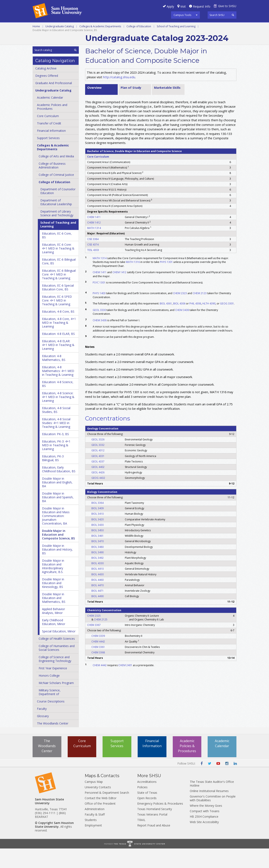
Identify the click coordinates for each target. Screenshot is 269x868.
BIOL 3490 (98, 572)
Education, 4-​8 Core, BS (58, 331)
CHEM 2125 (101, 639)
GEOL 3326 (98, 459)
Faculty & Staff (95, 834)
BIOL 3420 (98, 539)
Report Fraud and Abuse (154, 845)
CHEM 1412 (94, 242)
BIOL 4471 (98, 610)
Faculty (42, 728)
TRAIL (141, 839)
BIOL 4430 (98, 594)
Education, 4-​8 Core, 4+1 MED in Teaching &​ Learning (59, 342)
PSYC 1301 (99, 302)
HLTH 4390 (209, 323)
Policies (142, 807)
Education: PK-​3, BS (55, 454)
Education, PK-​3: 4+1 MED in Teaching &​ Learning (56, 465)
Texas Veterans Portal (152, 834)
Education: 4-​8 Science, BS (58, 403)
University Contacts (98, 807)
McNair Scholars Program (56, 702)
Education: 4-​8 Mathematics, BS (54, 377)
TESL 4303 (93, 269)
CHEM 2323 (180, 313)
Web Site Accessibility (204, 841)
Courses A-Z (161, 27)
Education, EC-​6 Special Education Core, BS (58, 307)
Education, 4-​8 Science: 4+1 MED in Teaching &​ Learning (58, 416)
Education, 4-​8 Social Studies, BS (56, 429)
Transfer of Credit (49, 143)
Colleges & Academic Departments (100, 46)
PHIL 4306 (195, 323)
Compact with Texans (205, 831)
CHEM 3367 (94, 644)
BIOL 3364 (98, 522)
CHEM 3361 (98, 666)
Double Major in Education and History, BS (57, 569)
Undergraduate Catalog (60, 46)
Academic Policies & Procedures (187, 765)
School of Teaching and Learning (176, 46)
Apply (170, 6)
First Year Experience (53, 688)
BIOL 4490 (98, 616)
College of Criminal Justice (56, 194)
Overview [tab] (94, 107)
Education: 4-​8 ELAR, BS (58, 353)
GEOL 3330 (99, 329)
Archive (39, 37)
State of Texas (147, 812)
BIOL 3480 (98, 566)
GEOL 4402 (98, 486)
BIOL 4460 (98, 599)
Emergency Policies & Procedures (160, 823)
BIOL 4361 (166, 323)
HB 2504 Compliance (204, 836)
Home (36, 46)
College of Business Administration (52, 185)
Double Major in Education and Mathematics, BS (54, 617)
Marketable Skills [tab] (167, 107)
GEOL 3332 (98, 464)
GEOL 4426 (98, 492)
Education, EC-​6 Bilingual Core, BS (59, 281)
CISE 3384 (93, 258)
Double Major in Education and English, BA (57, 502)
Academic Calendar (50, 117)
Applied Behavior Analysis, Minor (53, 630)
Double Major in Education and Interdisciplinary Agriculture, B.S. (53, 586)
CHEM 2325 (94, 635)
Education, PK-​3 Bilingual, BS (53, 478)
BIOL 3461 (98, 555)
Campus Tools (183, 15)
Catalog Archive (46, 88)
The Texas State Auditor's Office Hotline (212, 803)
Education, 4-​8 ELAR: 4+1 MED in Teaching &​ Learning (58, 364)
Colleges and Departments (202, 27)
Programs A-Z (133, 27)
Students (91, 839)
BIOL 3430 (98, 544)
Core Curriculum (48, 135)
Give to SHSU (227, 6)
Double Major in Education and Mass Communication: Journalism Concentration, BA (56, 535)
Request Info (202, 6)
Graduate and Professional (90, 27)
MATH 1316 (133, 281)
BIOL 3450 (98, 550)
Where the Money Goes (206, 825)
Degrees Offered (47, 95)
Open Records (147, 818)
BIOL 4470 (98, 605)
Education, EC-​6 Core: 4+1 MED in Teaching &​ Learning (58, 268)
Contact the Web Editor (101, 818)
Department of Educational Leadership (56, 222)
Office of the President (100, 823)
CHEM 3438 (182, 329)
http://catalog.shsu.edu (119, 96)
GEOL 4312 (98, 470)
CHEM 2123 (200, 313)
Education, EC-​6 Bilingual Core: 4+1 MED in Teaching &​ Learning (59, 294)
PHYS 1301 (166, 281)
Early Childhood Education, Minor (54, 642)
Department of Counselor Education (58, 211)
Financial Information (51, 150)
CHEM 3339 (98, 655)
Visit (183, 6)
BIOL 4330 (98, 583)
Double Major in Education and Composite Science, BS (58, 554)
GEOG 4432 (98, 497)
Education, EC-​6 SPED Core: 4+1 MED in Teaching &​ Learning (57, 320)
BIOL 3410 (98, 533)
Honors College (49, 695)
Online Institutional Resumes (209, 810)
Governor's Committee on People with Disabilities (213, 818)
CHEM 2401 (125, 685)
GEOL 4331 (98, 475)
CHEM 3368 (98, 672)
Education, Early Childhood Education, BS (59, 489)
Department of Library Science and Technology (57, 233)
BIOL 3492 (98, 577)
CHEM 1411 (94, 236)
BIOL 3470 (98, 561)
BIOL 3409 (98, 528)
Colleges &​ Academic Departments (53, 167)
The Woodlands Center (53, 743)
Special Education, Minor (59, 651)
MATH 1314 (94, 247)
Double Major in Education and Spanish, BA (58, 517)
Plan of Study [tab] (131, 107)
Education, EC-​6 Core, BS (57, 255)
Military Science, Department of (50, 712)
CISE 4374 (93, 264)
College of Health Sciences (57, 658)
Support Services (48, 157)
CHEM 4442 (98, 661)
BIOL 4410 (98, 588)
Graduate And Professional (54, 102)
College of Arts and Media (56, 176)
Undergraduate (47, 27)
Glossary (43, 736)
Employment (93, 845)
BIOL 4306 (179, 323)
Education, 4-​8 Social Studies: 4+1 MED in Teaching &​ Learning (56, 442)
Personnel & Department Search (107, 812)
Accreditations (147, 801)
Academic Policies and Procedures (52, 126)
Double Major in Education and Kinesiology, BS (53, 602)
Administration (95, 828)
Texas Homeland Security (155, 828)
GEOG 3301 (227, 323)
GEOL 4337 (98, 481)
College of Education (139, 46)
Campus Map (94, 801)
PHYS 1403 (99, 313)
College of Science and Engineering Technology (55, 678)
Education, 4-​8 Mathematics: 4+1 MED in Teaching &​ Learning (58, 390)
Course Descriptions (51, 721)
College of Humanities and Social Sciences (57, 667)
